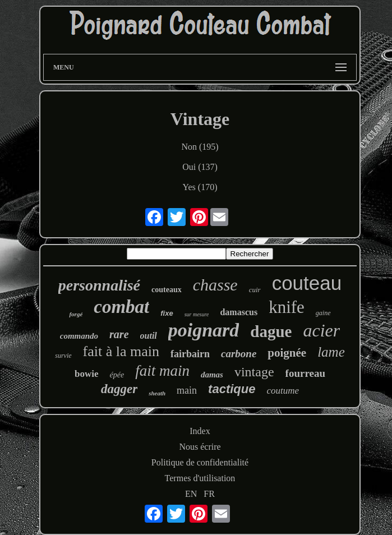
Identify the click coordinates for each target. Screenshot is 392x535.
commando (79, 336)
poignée (287, 353)
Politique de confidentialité (200, 462)
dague (271, 331)
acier (322, 330)
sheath (157, 393)
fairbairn (190, 354)
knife (287, 307)
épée (117, 375)
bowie (87, 374)
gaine (323, 313)
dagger (119, 389)
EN (191, 494)
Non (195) (200, 147)
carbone (239, 354)
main (187, 390)
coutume (283, 391)
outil (149, 336)
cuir (255, 290)
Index (200, 431)
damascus (239, 312)
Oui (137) (200, 167)
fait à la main (121, 351)
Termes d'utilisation (200, 478)
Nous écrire (200, 447)
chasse (215, 285)
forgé (76, 314)
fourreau (305, 373)
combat (121, 307)
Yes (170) (200, 187)
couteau (307, 283)
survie (63, 356)
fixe (167, 313)
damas (212, 375)
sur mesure (197, 314)
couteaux (167, 290)
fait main (162, 371)
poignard (204, 330)
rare (119, 334)
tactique (232, 389)
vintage (254, 372)
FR (209, 494)
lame (331, 352)
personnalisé (99, 285)
